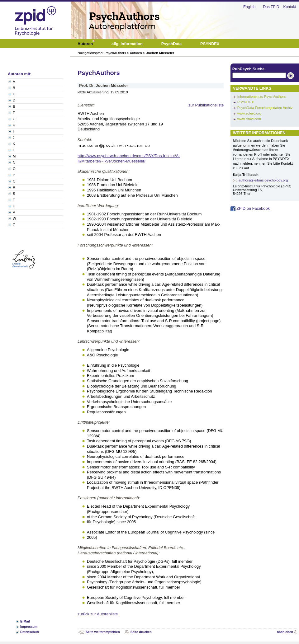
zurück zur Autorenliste (98, 614)
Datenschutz (30, 632)
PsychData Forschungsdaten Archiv (265, 108)
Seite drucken (141, 632)
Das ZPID (271, 7)
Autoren (136, 53)
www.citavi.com (249, 119)
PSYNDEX (246, 102)
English (249, 7)
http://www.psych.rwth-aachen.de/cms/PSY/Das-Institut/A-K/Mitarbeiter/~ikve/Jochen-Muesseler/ (129, 158)
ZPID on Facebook (250, 208)
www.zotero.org (249, 113)
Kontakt (290, 7)
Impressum (29, 627)
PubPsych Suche (249, 69)
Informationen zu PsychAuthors (261, 96)
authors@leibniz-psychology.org (263, 180)
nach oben (285, 632)
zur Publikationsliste (206, 105)
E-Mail (25, 621)
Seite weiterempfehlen (103, 632)
